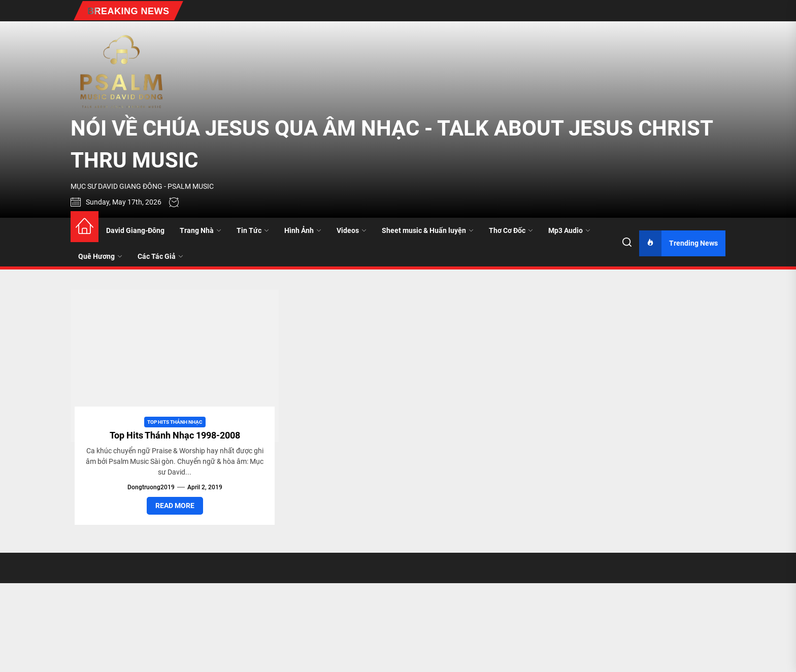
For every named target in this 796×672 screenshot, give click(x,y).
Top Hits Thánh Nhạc (175, 422)
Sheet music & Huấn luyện (428, 230)
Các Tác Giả (160, 256)
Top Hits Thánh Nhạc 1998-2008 (175, 435)
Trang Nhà (201, 230)
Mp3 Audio (569, 230)
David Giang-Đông (135, 230)
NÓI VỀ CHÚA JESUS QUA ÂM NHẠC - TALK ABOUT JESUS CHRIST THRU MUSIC (392, 144)
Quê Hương (100, 256)
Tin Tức (253, 230)
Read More (175, 506)
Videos (352, 230)
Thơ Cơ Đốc (511, 230)
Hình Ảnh (303, 230)
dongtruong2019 (151, 487)
